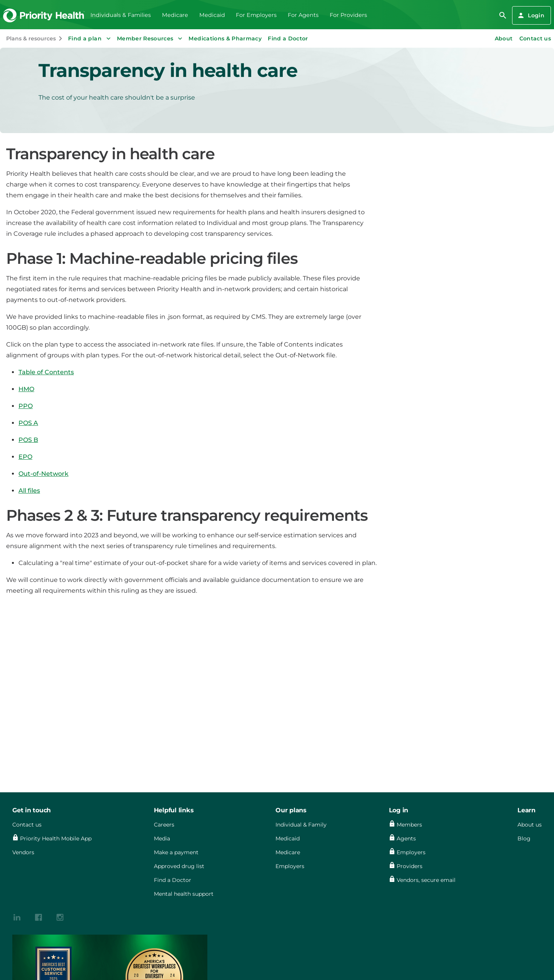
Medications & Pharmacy (225, 38)
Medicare (288, 852)
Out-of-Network (43, 474)
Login (531, 15)
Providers (410, 866)
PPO (26, 406)
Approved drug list (179, 866)
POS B (28, 440)
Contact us (535, 38)
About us (530, 825)
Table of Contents (46, 372)
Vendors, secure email (426, 880)
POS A (28, 423)
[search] (503, 15)
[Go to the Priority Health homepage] (44, 15)
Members (409, 825)
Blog (524, 838)
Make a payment (176, 852)
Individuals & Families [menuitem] (121, 15)
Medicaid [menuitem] (212, 15)
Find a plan (90, 38)
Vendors (23, 852)
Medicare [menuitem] (175, 15)
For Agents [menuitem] (303, 15)
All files (29, 491)
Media (162, 838)
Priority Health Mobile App (56, 838)
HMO (26, 389)
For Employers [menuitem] (256, 15)
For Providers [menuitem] (348, 15)
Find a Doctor (288, 38)
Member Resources (151, 38)
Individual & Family (301, 825)
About (504, 38)
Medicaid (288, 838)
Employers (290, 866)
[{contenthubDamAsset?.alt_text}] (17, 917)
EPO (25, 457)
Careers (164, 825)
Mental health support (184, 894)
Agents (406, 838)
